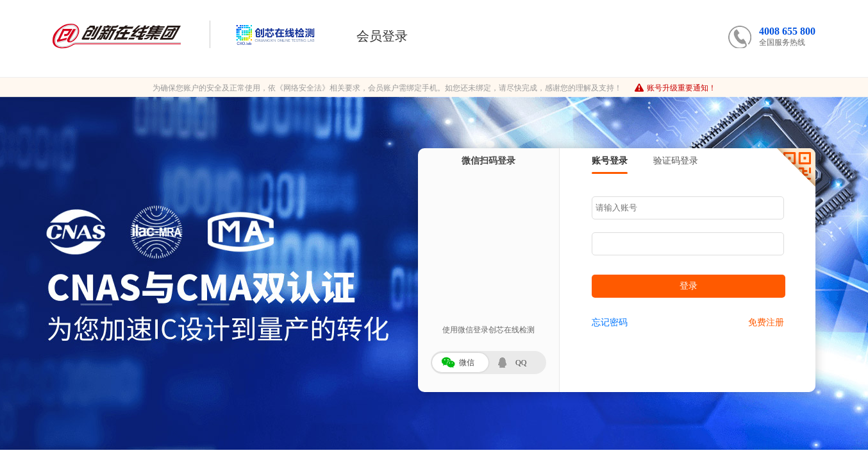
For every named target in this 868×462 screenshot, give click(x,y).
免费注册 (766, 322)
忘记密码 (610, 322)
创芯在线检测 (263, 34)
